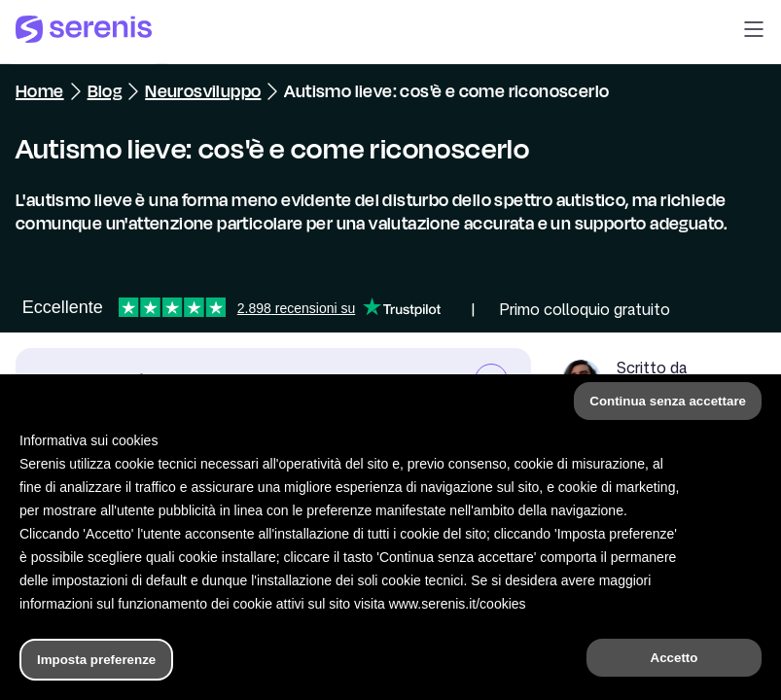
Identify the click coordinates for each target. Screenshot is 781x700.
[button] (754, 32)
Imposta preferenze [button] (96, 660)
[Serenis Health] (84, 32)
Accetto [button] (674, 658)
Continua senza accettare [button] (668, 401)
